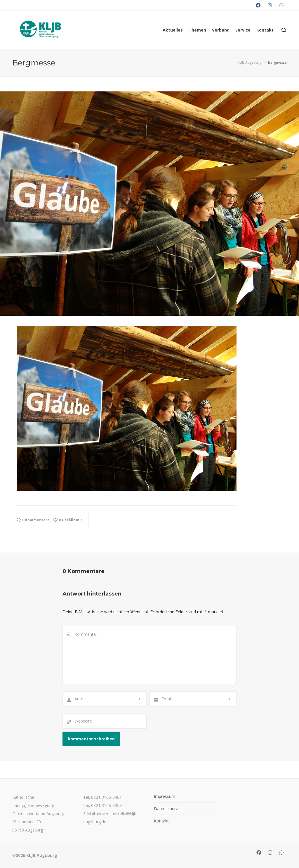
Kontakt (161, 821)
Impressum (165, 796)
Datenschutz (166, 809)
